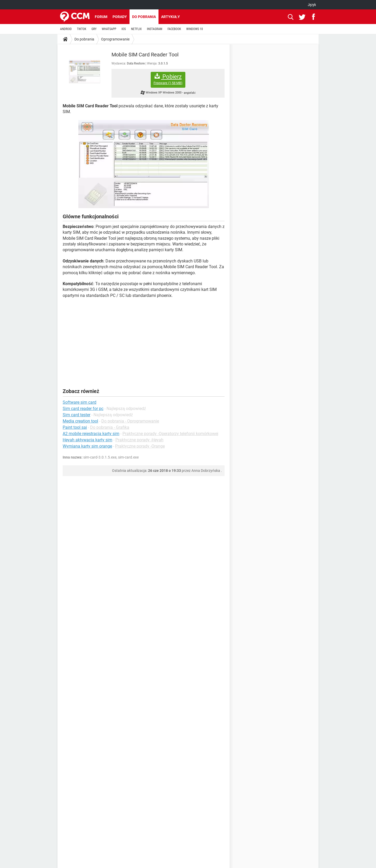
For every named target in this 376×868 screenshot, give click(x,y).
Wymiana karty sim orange (87, 446)
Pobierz (168, 79)
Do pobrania (144, 17)
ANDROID (66, 29)
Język (312, 5)
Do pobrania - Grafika (110, 427)
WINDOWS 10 (195, 29)
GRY (94, 29)
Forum (101, 17)
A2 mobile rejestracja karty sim (91, 434)
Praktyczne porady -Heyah (139, 440)
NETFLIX (136, 29)
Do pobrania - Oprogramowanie (130, 421)
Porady (120, 17)
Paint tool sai (75, 427)
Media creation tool (80, 421)
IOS (124, 29)
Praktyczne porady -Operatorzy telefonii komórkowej (170, 434)
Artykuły (171, 17)
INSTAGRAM (155, 29)
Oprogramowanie (115, 39)
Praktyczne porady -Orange (140, 446)
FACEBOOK (174, 29)
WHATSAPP (109, 29)
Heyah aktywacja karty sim (87, 440)
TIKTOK (82, 29)
